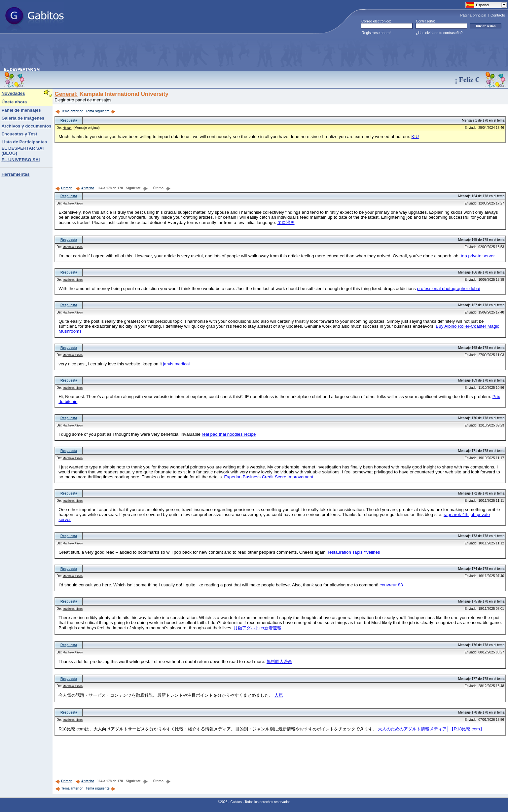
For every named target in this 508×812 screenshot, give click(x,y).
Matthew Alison (73, 203)
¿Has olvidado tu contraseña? (439, 33)
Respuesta (69, 120)
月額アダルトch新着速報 (257, 628)
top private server (478, 256)
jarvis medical (177, 364)
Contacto (498, 15)
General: (66, 94)
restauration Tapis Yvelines (354, 552)
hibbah (67, 128)
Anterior (85, 188)
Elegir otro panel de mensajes (83, 100)
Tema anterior (69, 111)
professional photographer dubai (448, 289)
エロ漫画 (286, 222)
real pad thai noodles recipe (229, 434)
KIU (415, 137)
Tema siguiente (101, 111)
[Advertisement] (124, 53)
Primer (63, 188)
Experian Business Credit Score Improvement (269, 477)
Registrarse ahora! (376, 33)
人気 (279, 695)
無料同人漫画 (279, 662)
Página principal (473, 15)
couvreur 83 (391, 585)
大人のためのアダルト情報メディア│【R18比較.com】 (431, 729)
